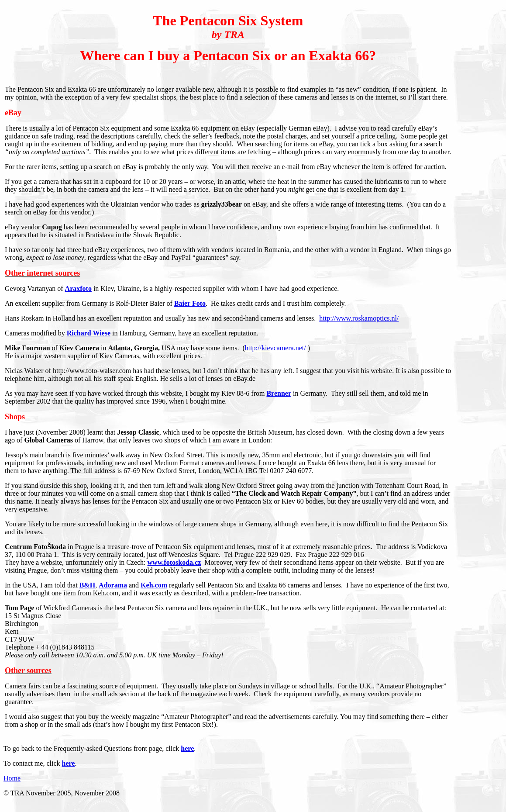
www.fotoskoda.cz (174, 562)
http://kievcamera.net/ (275, 348)
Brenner (279, 393)
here (187, 748)
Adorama (113, 585)
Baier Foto (190, 303)
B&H (87, 585)
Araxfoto (78, 289)
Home (12, 778)
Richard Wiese (89, 333)
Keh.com (154, 585)
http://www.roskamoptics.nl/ (359, 318)
